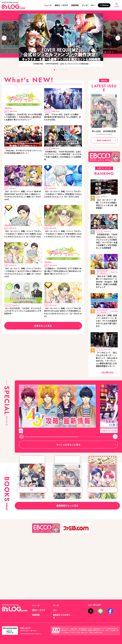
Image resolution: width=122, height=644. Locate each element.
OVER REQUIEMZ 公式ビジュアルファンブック (32, 488)
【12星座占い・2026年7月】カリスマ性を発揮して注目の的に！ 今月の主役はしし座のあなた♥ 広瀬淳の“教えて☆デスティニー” (23, 117)
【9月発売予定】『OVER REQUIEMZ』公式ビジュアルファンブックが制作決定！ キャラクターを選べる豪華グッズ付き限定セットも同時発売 (63, 155)
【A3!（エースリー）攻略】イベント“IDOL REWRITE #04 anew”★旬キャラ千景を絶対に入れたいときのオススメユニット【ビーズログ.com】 (63, 311)
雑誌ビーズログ (61, 5)
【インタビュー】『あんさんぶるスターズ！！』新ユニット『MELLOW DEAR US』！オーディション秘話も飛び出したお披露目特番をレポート (107, 332)
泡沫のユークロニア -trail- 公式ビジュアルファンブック (32, 545)
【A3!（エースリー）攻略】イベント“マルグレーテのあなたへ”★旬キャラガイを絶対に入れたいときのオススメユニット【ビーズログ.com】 (23, 233)
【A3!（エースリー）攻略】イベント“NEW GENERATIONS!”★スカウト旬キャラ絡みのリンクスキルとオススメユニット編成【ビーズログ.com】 (23, 195)
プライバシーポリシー (40, 629)
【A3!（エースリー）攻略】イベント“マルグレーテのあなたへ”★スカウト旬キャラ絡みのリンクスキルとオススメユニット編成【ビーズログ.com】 (23, 272)
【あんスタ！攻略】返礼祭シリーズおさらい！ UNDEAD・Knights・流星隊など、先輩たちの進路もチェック (106, 266)
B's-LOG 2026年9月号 (61, 487)
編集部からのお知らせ (61, 618)
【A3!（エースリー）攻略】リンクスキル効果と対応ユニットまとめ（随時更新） (107, 200)
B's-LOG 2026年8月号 (104, 131)
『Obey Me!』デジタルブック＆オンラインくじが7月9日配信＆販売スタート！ (23, 152)
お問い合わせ (24, 629)
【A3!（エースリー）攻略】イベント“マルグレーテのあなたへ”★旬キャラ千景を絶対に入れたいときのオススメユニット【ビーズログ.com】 (63, 233)
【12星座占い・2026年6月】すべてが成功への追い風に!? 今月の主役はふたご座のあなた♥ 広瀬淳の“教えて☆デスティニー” (63, 270)
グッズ (85, 5)
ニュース (48, 5)
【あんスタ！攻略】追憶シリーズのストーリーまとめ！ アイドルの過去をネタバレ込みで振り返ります (106, 299)
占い (93, 5)
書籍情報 (75, 5)
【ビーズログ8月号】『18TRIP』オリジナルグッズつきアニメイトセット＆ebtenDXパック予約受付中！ (23, 310)
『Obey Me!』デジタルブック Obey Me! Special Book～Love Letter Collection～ (102, 488)
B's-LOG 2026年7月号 (96, 543)
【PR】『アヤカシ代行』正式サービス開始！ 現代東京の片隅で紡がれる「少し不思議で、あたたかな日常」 (63, 117)
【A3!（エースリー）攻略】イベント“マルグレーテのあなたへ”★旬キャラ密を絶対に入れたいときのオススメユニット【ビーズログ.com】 (63, 194)
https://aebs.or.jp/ (94, 633)
